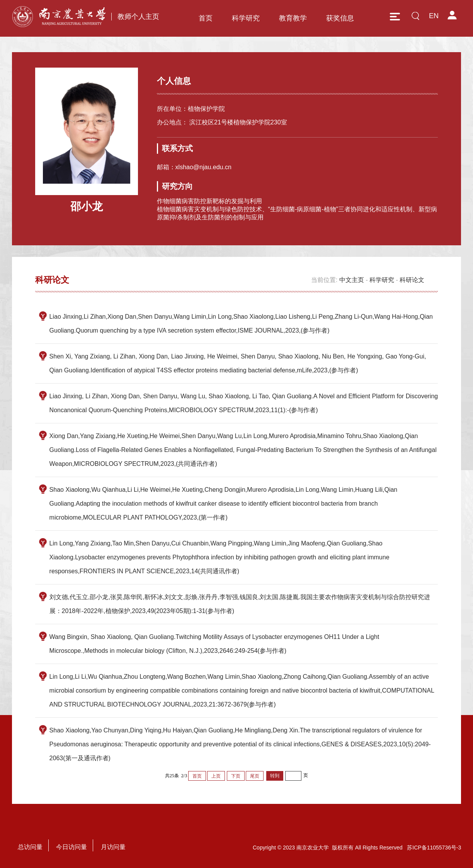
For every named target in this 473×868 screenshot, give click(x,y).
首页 (206, 18)
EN (434, 16)
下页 (236, 776)
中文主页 (352, 280)
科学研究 (246, 18)
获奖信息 (340, 18)
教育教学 (293, 18)
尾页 (255, 776)
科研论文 (412, 280)
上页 (216, 776)
